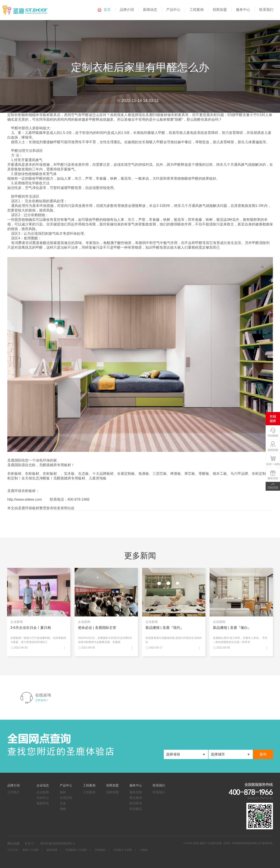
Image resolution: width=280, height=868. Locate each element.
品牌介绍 (127, 10)
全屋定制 (66, 798)
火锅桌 (144, 850)
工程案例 (197, 10)
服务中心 (243, 10)
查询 (263, 754)
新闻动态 (150, 10)
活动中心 (43, 798)
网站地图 (14, 843)
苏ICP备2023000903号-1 (58, 843)
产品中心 (173, 10)
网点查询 (136, 798)
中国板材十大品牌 (76, 850)
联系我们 (266, 10)
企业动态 (43, 785)
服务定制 (136, 792)
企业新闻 (43, 792)
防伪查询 (136, 803)
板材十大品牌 (31, 850)
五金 (63, 803)
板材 (63, 792)
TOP (273, 486)
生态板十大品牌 (123, 850)
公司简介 (14, 792)
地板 (63, 809)
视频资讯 (43, 803)
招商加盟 (220, 10)
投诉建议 (136, 809)
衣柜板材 (100, 850)
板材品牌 (52, 850)
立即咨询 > (42, 700)
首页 (107, 10)
